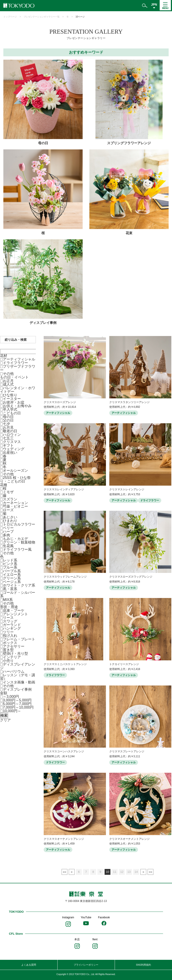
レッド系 (10, 560)
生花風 (8, 546)
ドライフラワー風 (17, 549)
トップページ (10, 17)
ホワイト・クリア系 (19, 585)
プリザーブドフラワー (18, 368)
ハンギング (12, 628)
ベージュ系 (12, 582)
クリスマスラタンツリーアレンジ (129, 402)
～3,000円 (11, 697)
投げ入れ (10, 636)
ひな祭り (10, 395)
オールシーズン (15, 470)
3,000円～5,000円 (17, 700)
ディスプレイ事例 (17, 689)
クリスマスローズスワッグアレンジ (131, 577)
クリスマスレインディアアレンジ (64, 489)
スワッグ (10, 621)
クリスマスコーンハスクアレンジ (64, 751)
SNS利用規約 (143, 965)
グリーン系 (12, 578)
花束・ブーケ (14, 610)
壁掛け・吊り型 (15, 654)
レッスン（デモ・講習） (18, 677)
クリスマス (12, 442)
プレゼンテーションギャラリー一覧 (42, 17)
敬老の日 (10, 431)
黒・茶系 (10, 589)
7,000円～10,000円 (18, 707)
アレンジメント (15, 614)
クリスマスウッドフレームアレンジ (65, 577)
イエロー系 (12, 575)
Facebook (104, 917)
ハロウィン (12, 435)
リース (8, 618)
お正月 (8, 381)
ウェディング (14, 449)
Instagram (68, 917)
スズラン (10, 499)
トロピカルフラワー (19, 524)
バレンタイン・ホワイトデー (18, 390)
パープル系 (12, 571)
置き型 (8, 650)
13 (129, 872)
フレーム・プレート (19, 639)
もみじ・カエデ (15, 539)
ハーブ (8, 531)
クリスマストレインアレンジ (127, 489)
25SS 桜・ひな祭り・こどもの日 (15, 479)
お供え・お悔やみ (17, 406)
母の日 (8, 417)
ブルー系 (10, 567)
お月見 (8, 427)
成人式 (8, 384)
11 (115, 872)
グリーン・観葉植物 (19, 542)
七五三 (8, 438)
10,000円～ (12, 711)
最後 (150, 872)
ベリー (8, 528)
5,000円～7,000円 (17, 704)
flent (95, 939)
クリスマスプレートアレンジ (127, 751)
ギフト (8, 445)
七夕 (6, 424)
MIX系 (8, 600)
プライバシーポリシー (86, 965)
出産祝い (10, 453)
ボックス (10, 643)
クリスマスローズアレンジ (60, 402)
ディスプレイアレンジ (18, 666)
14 (136, 872)
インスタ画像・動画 (19, 682)
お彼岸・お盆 (14, 402)
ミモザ (8, 492)
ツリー (8, 632)
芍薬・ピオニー (15, 506)
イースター (12, 399)
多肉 (6, 535)
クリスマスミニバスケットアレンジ (65, 664)
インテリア (12, 657)
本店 (77, 939)
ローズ (8, 510)
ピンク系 (10, 564)
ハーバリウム (14, 671)
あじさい (10, 517)
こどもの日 (12, 413)
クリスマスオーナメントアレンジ (64, 839)
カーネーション (15, 503)
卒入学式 (10, 409)
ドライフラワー (15, 363)
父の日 (8, 420)
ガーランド (12, 625)
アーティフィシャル (19, 359)
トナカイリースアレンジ (124, 664)
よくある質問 (29, 965)
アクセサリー (14, 646)
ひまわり (10, 521)
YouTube (86, 917)
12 (122, 872)
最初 (64, 872)
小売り (8, 661)
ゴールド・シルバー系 (18, 594)
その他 (8, 374)
